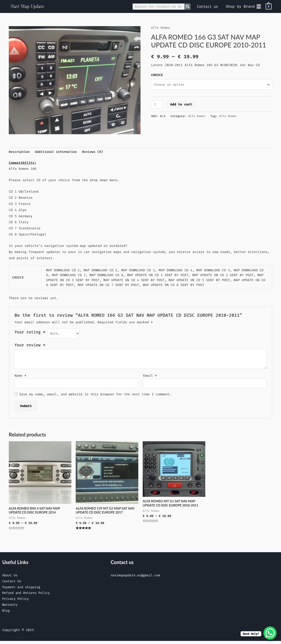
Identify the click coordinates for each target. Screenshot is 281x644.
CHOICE (157, 75)
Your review (30, 346)
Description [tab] (20, 152)
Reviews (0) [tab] (95, 152)
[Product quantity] (157, 105)
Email (150, 376)
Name (20, 376)
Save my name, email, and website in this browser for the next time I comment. (95, 396)
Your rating (30, 333)
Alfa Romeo (161, 28)
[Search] (187, 7)
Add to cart (181, 105)
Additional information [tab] (58, 152)
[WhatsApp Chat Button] (270, 633)
